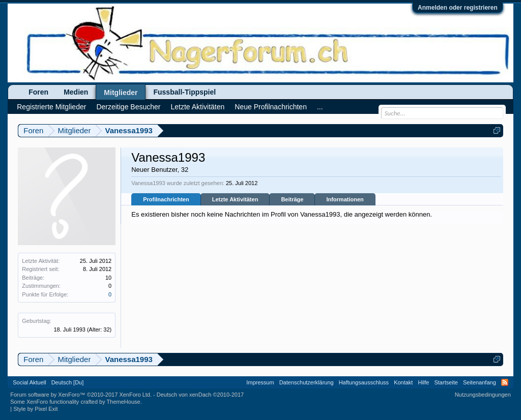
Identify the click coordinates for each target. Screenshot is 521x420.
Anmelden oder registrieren (458, 8)
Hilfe (423, 382)
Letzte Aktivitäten (235, 199)
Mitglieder (121, 93)
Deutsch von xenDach (200, 395)
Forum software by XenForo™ (81, 395)
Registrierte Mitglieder (51, 107)
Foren (38, 92)
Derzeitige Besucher (128, 107)
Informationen (345, 199)
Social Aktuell (29, 382)
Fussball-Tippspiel (184, 92)
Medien (76, 92)
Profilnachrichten (166, 199)
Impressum (260, 382)
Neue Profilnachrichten (271, 107)
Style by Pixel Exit (35, 409)
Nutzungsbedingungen (483, 395)
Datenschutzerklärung (307, 382)
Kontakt (403, 382)
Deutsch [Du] (68, 382)
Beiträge (292, 199)
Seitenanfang (480, 382)
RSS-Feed (505, 382)
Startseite (446, 382)
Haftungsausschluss (364, 382)
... (320, 107)
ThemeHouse (124, 402)
